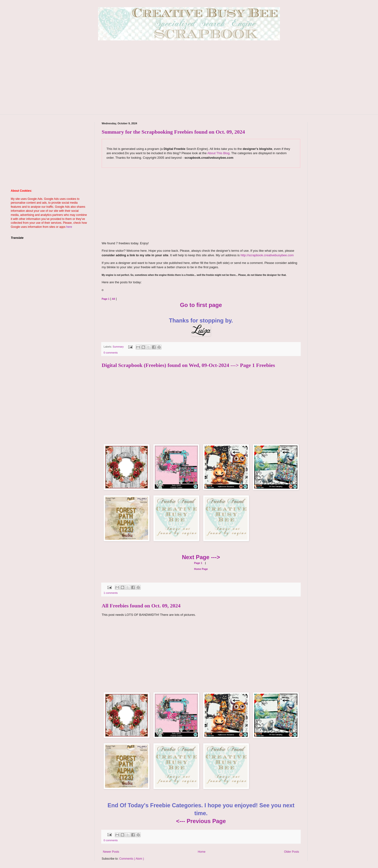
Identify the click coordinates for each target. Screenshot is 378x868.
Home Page (201, 569)
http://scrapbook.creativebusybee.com (267, 255)
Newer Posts (111, 852)
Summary (119, 347)
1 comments (111, 593)
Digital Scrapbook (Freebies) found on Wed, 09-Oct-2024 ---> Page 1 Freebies (188, 365)
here (69, 227)
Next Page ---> (201, 557)
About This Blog (218, 153)
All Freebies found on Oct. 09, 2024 (141, 606)
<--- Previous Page (201, 821)
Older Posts (292, 852)
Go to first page (201, 305)
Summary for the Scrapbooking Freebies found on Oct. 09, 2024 (173, 132)
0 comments (111, 353)
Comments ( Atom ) (131, 859)
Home (202, 852)
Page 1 (198, 563)
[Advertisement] (189, 81)
